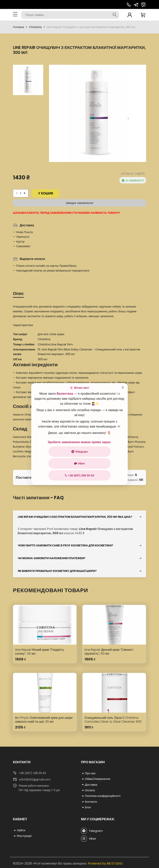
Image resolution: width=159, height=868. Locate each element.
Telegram (80, 452)
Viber (79, 463)
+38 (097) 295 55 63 (79, 475)
